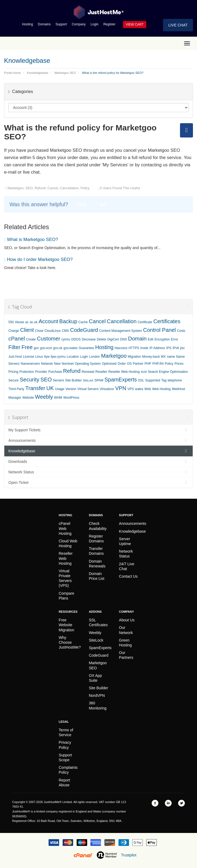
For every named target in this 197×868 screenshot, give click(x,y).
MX (163, 357)
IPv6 (176, 348)
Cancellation (122, 321)
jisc (183, 348)
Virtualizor (107, 389)
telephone (175, 380)
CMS (65, 331)
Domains (44, 24)
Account (48, 321)
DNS (123, 339)
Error (174, 339)
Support (61, 24)
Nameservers (30, 364)
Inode (144, 348)
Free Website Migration (67, 625)
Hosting (28, 24)
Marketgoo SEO (65, 73)
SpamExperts (121, 380)
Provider (41, 372)
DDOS (76, 339)
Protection (27, 372)
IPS (169, 348)
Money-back (151, 357)
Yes (80, 205)
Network (47, 364)
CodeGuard (84, 330)
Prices (179, 364)
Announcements (98, 440)
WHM (58, 398)
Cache (83, 322)
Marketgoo (114, 356)
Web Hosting (161, 389)
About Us (127, 620)
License (28, 357)
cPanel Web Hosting (65, 528)
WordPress (71, 398)
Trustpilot (129, 855)
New (57, 364)
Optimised (109, 364)
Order (122, 364)
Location (73, 357)
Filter (14, 347)
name (171, 357)
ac (27, 322)
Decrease (89, 339)
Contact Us (128, 576)
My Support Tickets (98, 430)
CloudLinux (53, 331)
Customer (49, 339)
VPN (121, 388)
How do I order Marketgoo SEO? (38, 259)
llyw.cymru (58, 357)
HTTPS (134, 348)
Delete (102, 339)
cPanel (17, 339)
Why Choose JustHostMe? (70, 642)
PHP (148, 364)
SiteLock (88, 380)
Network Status (98, 472)
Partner (138, 364)
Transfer (35, 388)
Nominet (68, 364)
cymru (66, 339)
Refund (72, 371)
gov (36, 348)
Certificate (145, 322)
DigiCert (113, 339)
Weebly (44, 397)
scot (144, 372)
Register (109, 24)
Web (148, 389)
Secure (13, 380)
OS (129, 364)
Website (28, 398)
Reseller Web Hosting (124, 372)
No (102, 205)
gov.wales (70, 348)
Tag (164, 380)
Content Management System (120, 331)
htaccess (121, 348)
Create (31, 339)
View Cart (135, 25)
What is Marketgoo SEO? (31, 240)
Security (29, 380)
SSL (141, 380)
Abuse (19, 322)
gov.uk (57, 348)
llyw (47, 357)
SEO (46, 380)
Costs (181, 331)
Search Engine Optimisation (168, 372)
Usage (60, 389)
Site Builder (74, 380)
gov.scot (46, 348)
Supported (153, 380)
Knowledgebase (38, 73)
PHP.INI (158, 364)
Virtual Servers (88, 389)
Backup (68, 321)
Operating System (88, 364)
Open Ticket (98, 483)
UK (50, 388)
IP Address (157, 348)
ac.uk (34, 322)
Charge (14, 331)
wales (139, 389)
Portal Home (12, 73)
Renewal (88, 372)
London (94, 357)
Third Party (16, 389)
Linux (39, 357)
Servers (58, 380)
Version (71, 389)
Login (94, 24)
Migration (134, 357)
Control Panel (159, 330)
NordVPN (97, 695)
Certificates (167, 321)
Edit (151, 339)
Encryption (162, 339)
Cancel (97, 321)
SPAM (99, 380)
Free (27, 347)
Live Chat (178, 25)
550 (11, 322)
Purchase (55, 372)
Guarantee (86, 348)
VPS (131, 389)
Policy (169, 364)
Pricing (13, 372)
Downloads (98, 461)
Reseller (101, 372)
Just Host (15, 357)
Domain (137, 339)
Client (27, 330)
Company (79, 24)
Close (39, 331)
